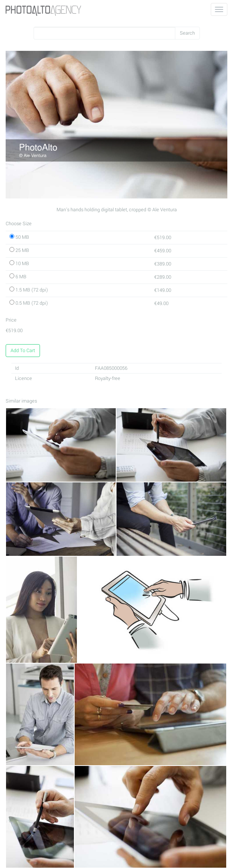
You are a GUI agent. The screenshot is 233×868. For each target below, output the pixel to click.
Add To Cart (23, 351)
